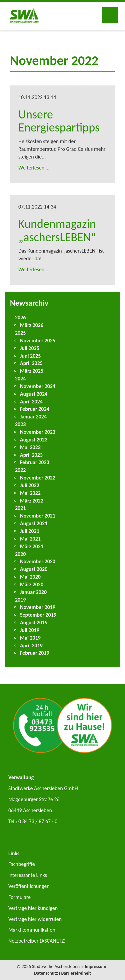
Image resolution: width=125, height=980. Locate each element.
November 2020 (38, 561)
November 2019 (38, 607)
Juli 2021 (30, 531)
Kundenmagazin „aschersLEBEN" (57, 231)
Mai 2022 (30, 493)
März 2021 (32, 546)
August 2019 (34, 622)
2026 (20, 317)
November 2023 (38, 432)
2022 (20, 470)
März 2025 (32, 371)
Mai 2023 (30, 447)
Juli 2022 (30, 485)
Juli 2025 (30, 348)
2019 (20, 600)
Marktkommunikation (32, 930)
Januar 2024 (33, 417)
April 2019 (31, 645)
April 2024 (31, 402)
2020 (20, 554)
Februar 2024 (35, 409)
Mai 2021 (30, 539)
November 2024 (38, 386)
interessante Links (28, 875)
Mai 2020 (30, 577)
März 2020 (32, 584)
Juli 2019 (30, 630)
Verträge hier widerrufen (35, 919)
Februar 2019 (35, 653)
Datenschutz (46, 973)
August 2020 (34, 569)
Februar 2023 (35, 462)
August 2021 (34, 523)
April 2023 (31, 455)
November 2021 (38, 516)
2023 (20, 424)
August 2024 (34, 394)
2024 (20, 379)
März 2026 (32, 325)
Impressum (95, 966)
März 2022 (32, 501)
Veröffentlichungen (29, 886)
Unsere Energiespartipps (59, 121)
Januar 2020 (33, 592)
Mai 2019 (30, 638)
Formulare (19, 897)
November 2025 (38, 341)
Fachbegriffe (22, 864)
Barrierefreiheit (76, 973)
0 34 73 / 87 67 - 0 (38, 821)
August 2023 (34, 440)
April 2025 (31, 363)
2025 (20, 333)
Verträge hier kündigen (33, 908)
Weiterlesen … (34, 168)
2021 (20, 508)
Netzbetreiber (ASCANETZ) (37, 941)
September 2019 (38, 615)
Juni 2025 (30, 356)
